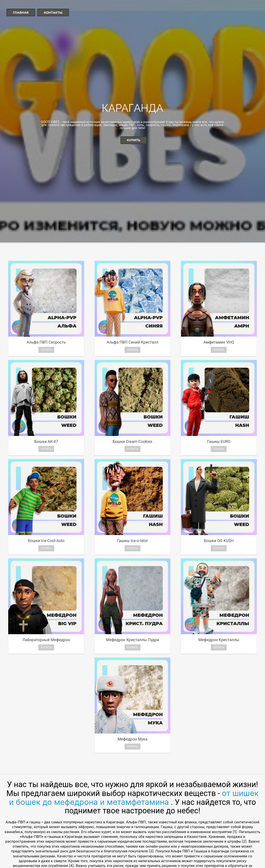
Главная (21, 13)
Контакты (53, 13)
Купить (134, 140)
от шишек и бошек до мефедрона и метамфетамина (134, 640)
